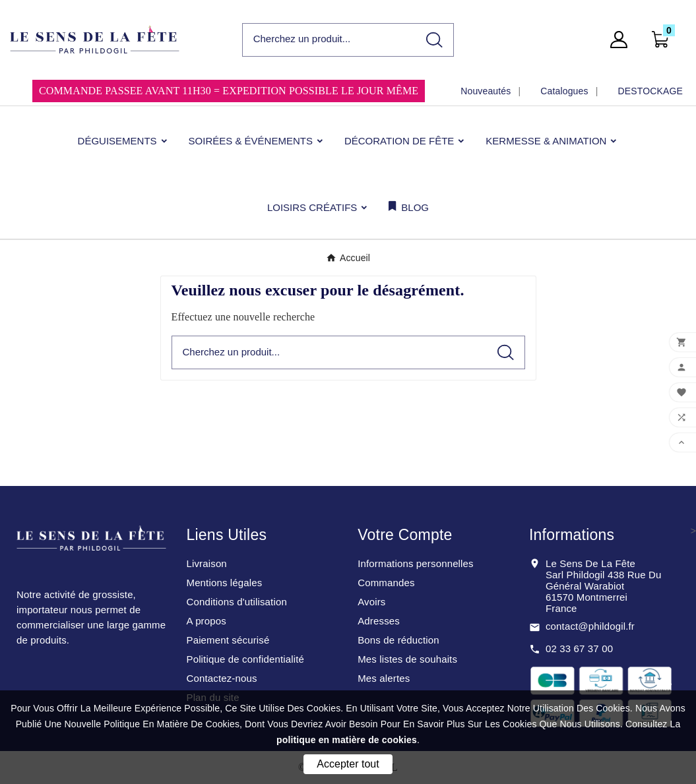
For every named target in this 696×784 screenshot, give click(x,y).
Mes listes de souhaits (407, 659)
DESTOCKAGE (650, 91)
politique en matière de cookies (347, 740)
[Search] (434, 40)
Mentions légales (224, 583)
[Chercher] (330, 39)
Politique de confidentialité (245, 659)
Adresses (379, 621)
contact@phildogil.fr (590, 626)
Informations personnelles (416, 563)
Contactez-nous (221, 678)
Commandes (386, 583)
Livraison (206, 563)
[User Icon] (623, 40)
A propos (206, 621)
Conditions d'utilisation (236, 602)
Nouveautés (486, 91)
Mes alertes (384, 678)
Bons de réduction (398, 640)
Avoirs (371, 602)
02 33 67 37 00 (579, 648)
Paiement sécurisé (228, 640)
